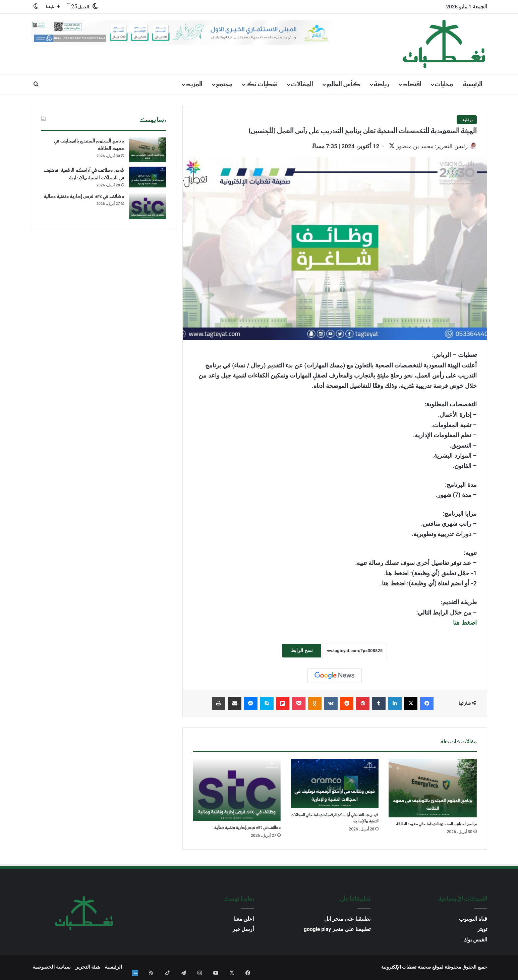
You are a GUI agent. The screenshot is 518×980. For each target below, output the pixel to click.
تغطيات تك (262, 84)
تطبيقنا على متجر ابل (347, 920)
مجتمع (224, 84)
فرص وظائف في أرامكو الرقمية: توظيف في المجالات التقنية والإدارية (335, 819)
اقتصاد (412, 84)
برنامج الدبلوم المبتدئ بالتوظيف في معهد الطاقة (436, 825)
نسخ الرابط (302, 651)
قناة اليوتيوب (473, 920)
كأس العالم (343, 84)
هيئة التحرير (88, 968)
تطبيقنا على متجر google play (337, 930)
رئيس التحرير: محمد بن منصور (428, 146)
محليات (444, 84)
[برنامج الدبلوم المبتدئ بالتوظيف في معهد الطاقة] (433, 789)
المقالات (302, 84)
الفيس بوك (475, 941)
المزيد (194, 84)
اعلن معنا (244, 920)
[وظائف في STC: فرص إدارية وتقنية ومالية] (237, 791)
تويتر (482, 930)
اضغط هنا (465, 623)
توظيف (467, 120)
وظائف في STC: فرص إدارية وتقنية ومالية (247, 829)
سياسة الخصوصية (52, 968)
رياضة (382, 84)
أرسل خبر (243, 930)
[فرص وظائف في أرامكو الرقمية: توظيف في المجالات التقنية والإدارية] (335, 784)
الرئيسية (473, 84)
